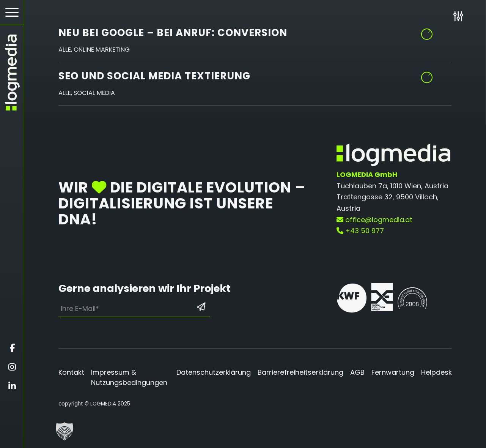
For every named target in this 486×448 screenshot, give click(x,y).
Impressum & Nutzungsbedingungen (129, 377)
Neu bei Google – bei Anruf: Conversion (173, 33)
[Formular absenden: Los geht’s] (201, 307)
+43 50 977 (360, 231)
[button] (64, 431)
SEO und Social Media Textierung (154, 76)
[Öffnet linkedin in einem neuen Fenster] (12, 386)
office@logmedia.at (374, 220)
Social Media (94, 93)
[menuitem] (12, 13)
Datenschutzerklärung (214, 372)
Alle (65, 50)
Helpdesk (436, 372)
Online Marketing (102, 50)
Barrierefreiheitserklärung (300, 372)
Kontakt (71, 372)
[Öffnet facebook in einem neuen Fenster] (12, 348)
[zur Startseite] (12, 73)
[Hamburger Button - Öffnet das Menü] (12, 12)
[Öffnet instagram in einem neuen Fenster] (12, 367)
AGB (357, 372)
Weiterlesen (427, 75)
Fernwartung (393, 372)
